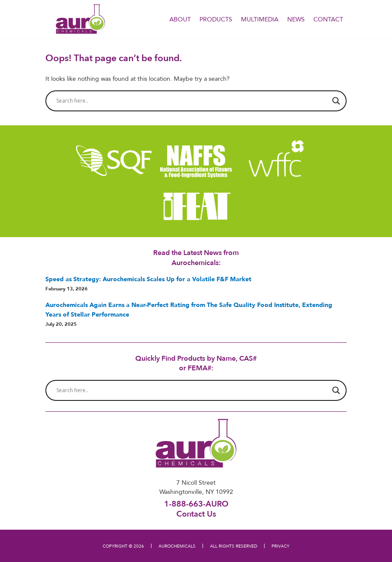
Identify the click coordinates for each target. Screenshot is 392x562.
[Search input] (192, 101)
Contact (328, 19)
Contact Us (196, 514)
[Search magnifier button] (336, 101)
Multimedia (260, 19)
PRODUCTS (216, 19)
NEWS (296, 19)
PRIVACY (280, 546)
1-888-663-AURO (196, 504)
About (180, 19)
